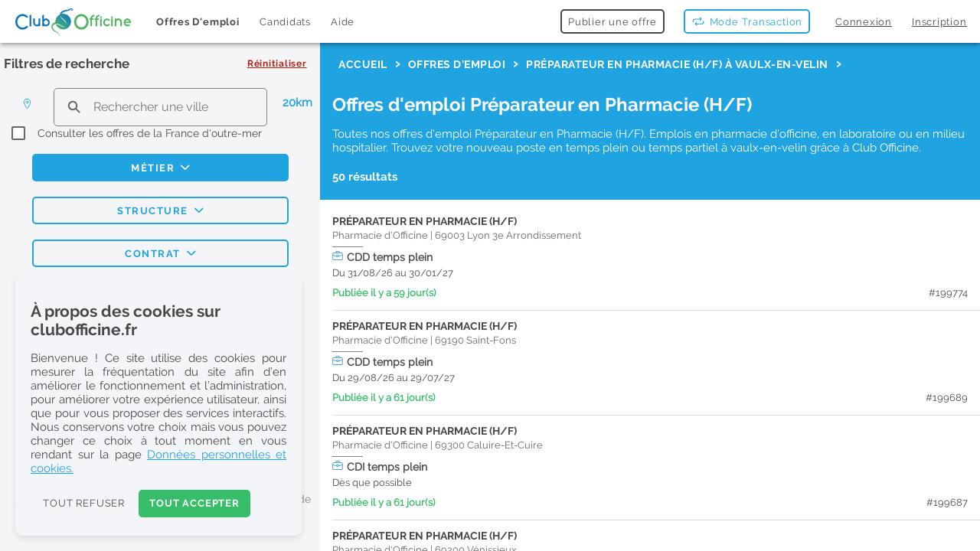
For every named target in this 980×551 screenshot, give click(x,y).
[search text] (160, 107)
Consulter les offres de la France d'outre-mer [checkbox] (150, 133)
